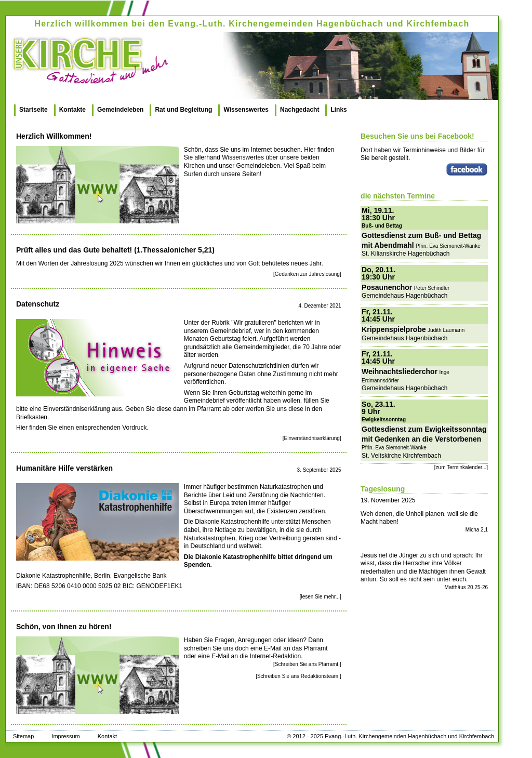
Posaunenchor (387, 287)
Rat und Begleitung (183, 110)
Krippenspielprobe (394, 329)
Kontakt (107, 736)
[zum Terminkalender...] (461, 467)
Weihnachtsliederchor (400, 371)
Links (338, 110)
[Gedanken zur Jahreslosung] (307, 274)
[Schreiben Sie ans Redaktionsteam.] (298, 676)
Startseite (34, 110)
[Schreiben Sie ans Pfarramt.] (307, 664)
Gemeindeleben (120, 110)
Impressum (65, 736)
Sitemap (23, 736)
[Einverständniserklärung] (312, 438)
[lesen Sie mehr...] (321, 597)
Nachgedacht (300, 110)
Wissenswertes (246, 110)
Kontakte (72, 110)
